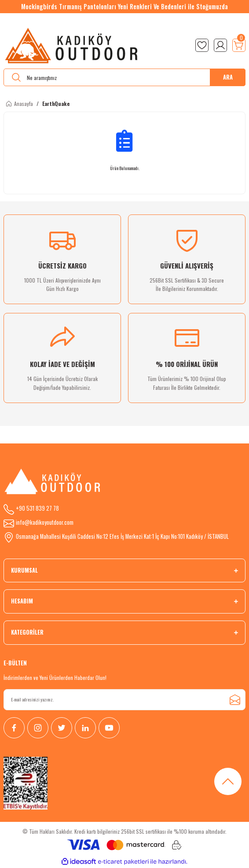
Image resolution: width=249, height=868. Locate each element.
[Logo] (72, 45)
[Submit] (235, 700)
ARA (228, 77)
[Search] (124, 77)
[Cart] (239, 45)
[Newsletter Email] (124, 700)
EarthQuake (56, 104)
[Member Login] (220, 45)
